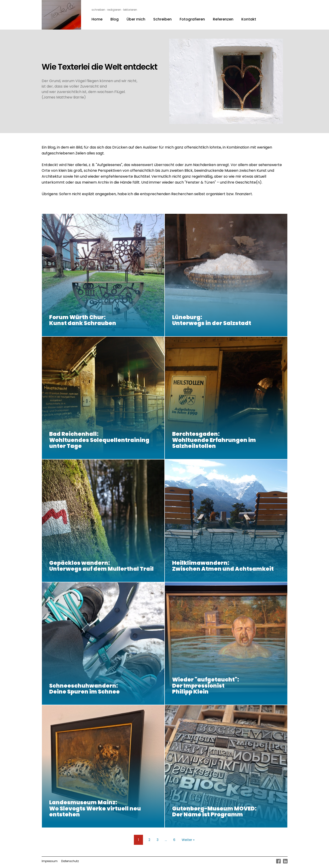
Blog (115, 19)
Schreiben (162, 19)
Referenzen (223, 19)
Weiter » (188, 840)
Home (97, 19)
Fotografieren (192, 19)
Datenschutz (70, 861)
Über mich (136, 19)
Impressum (50, 861)
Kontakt (249, 19)
